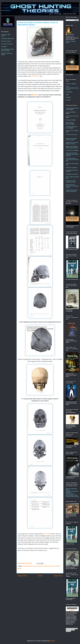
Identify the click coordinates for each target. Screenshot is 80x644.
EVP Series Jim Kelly (71, 135)
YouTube (68, 100)
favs (37, 566)
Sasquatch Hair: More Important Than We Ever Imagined (72, 154)
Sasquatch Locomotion (72, 174)
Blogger (52, 641)
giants (41, 566)
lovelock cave (48, 566)
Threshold (4, 47)
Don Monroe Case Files (72, 116)
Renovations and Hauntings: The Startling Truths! (72, 186)
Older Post (58, 576)
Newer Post (22, 576)
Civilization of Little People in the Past (71, 181)
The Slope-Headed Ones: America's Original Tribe (72, 160)
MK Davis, (35, 95)
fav (34, 566)
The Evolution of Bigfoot (72, 150)
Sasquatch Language (71, 168)
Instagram (68, 97)
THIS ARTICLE (35, 76)
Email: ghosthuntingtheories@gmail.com (72, 88)
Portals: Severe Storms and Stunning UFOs (72, 191)
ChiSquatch (69, 120)
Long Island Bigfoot (71, 112)
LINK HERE (47, 534)
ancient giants (27, 566)
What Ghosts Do (70, 494)
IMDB (67, 95)
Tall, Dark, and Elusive (7, 44)
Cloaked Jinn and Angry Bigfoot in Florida (72, 143)
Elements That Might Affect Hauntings (71, 139)
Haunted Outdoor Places (72, 497)
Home (40, 576)
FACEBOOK (69, 92)
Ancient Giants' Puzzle (72, 495)
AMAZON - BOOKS (71, 84)
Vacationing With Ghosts (8, 39)
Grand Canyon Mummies (70, 123)
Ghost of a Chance (6, 41)
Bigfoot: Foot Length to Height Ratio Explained (72, 147)
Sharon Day (71, 35)
